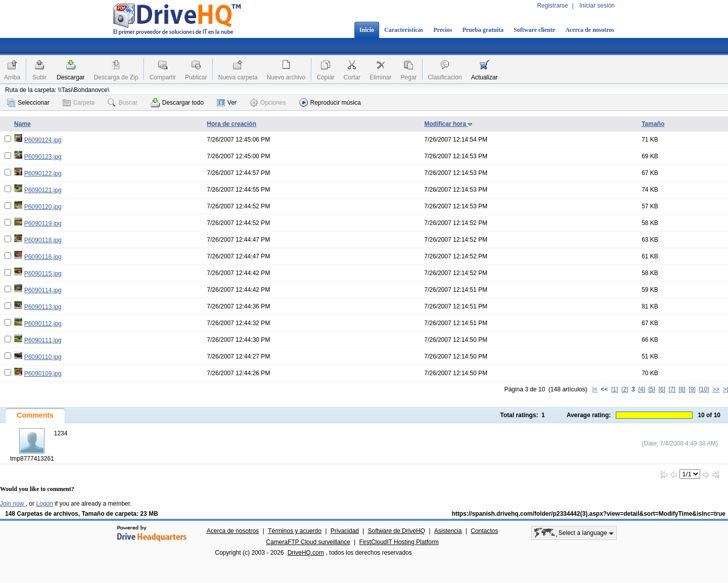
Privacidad (345, 531)
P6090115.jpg (43, 274)
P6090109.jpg (43, 374)
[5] (651, 389)
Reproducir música (330, 102)
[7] (672, 389)
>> (716, 389)
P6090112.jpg (43, 324)
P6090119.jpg (43, 223)
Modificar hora (448, 124)
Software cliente (534, 30)
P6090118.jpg (43, 240)
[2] (625, 389)
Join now (13, 504)
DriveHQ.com (306, 553)
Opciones (268, 103)
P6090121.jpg (43, 190)
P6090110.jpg (43, 357)
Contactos (484, 531)
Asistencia (448, 531)
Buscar (122, 103)
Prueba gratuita (483, 30)
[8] (682, 389)
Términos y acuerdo (295, 531)
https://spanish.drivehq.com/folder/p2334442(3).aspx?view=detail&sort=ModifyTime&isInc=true (588, 514)
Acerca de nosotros (590, 30)
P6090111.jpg (43, 340)
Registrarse (552, 6)
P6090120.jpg (43, 207)
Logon (44, 504)
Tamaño (653, 124)
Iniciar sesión (597, 6)
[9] (692, 389)
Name (22, 124)
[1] (615, 389)
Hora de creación (231, 124)
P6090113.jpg (43, 307)
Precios (443, 30)
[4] (641, 389)
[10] (704, 389)
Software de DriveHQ (397, 531)
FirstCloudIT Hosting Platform (399, 542)
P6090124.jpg (43, 140)
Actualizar (485, 77)
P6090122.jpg (43, 173)
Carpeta (79, 103)
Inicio (367, 30)
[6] (662, 389)
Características (404, 30)
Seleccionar (28, 103)
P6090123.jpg (43, 157)
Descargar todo (177, 103)
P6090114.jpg (43, 290)
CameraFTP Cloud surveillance (308, 542)
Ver (227, 103)
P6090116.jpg (43, 257)
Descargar (71, 77)
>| (725, 389)
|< (595, 389)
